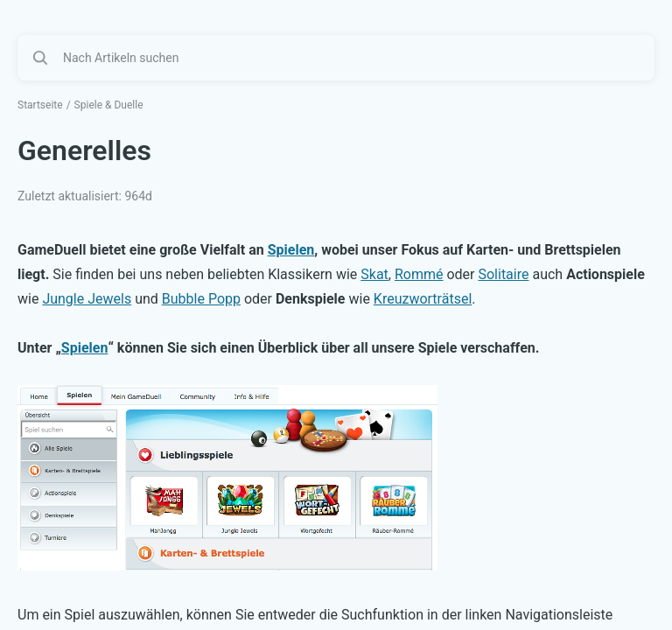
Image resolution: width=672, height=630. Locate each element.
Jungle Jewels (87, 299)
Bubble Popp (201, 299)
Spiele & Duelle (109, 105)
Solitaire (503, 274)
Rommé (419, 274)
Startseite (40, 105)
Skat (374, 274)
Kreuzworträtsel (423, 299)
